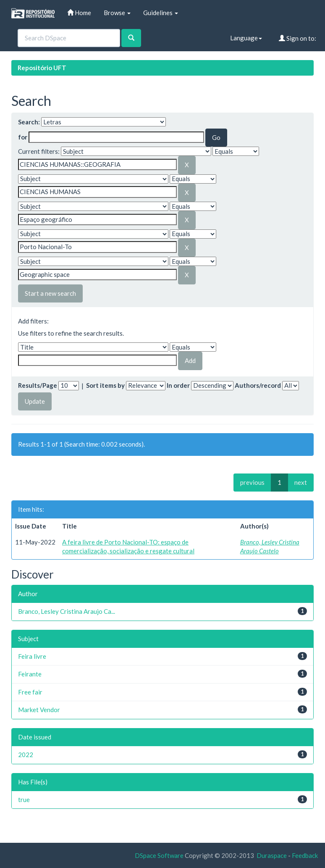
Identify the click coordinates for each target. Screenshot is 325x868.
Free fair (30, 692)
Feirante (30, 674)
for (23, 137)
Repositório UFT (42, 68)
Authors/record (258, 385)
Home (79, 13)
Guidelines (161, 13)
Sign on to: (297, 38)
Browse (117, 13)
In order (178, 385)
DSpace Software (159, 855)
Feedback (305, 855)
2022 (26, 755)
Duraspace (272, 855)
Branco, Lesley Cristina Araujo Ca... (67, 611)
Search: (29, 122)
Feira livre (32, 656)
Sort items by (105, 385)
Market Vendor (39, 710)
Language (246, 38)
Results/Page (38, 385)
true (24, 800)
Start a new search (50, 293)
